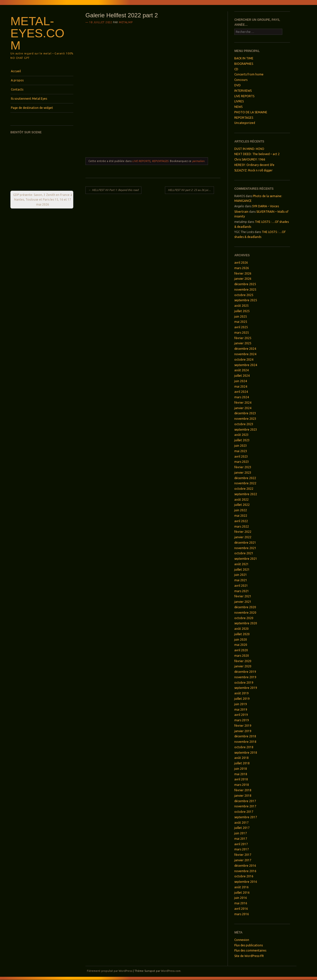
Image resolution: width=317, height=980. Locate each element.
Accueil (16, 71)
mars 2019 (242, 720)
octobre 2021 (244, 553)
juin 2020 (241, 640)
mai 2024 (241, 386)
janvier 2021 (243, 602)
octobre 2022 (244, 489)
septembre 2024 (246, 365)
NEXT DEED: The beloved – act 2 (257, 154)
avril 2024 (241, 392)
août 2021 (241, 564)
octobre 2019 (244, 683)
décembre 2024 (245, 349)
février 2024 (243, 403)
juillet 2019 (242, 699)
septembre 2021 (246, 559)
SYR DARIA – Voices (265, 206)
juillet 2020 (242, 634)
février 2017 (243, 855)
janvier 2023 (243, 473)
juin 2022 (241, 510)
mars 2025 (242, 333)
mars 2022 (242, 526)
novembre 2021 (245, 548)
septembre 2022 (246, 494)
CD (236, 69)
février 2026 (243, 273)
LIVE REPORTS (141, 161)
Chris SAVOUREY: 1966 (250, 159)
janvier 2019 (243, 731)
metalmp (126, 22)
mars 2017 (242, 849)
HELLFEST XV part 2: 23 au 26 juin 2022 (191, 190)
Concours (241, 80)
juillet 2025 (242, 311)
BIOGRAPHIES (244, 64)
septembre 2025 (246, 300)
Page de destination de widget (32, 108)
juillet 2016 (242, 893)
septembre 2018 (246, 753)
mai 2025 (241, 322)
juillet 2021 (242, 570)
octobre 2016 (244, 876)
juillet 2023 (242, 440)
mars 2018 (242, 785)
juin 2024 (241, 381)
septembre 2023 (246, 430)
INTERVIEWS (243, 91)
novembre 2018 (245, 742)
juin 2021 (241, 575)
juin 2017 (241, 833)
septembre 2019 (246, 688)
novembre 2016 (245, 871)
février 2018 (243, 790)
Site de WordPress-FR (249, 956)
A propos (17, 80)
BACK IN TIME (244, 58)
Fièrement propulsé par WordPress (110, 971)
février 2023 (243, 467)
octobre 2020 (244, 618)
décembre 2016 (245, 866)
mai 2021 (241, 580)
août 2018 (241, 758)
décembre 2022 (245, 478)
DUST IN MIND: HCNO (249, 149)
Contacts (17, 89)
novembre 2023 (245, 419)
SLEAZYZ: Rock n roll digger (253, 170)
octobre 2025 (244, 295)
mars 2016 (242, 914)
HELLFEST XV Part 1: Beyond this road (113, 190)
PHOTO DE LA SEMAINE (251, 112)
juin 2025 (241, 316)
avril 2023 (241, 456)
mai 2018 (241, 774)
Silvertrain (241, 212)
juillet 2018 (242, 763)
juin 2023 (241, 446)
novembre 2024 (245, 354)
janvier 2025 (243, 343)
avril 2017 (241, 844)
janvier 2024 (243, 408)
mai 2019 (241, 710)
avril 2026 (241, 263)
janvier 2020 (243, 666)
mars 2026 (242, 268)
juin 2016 (241, 898)
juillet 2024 (242, 376)
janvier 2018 (243, 796)
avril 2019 (241, 715)
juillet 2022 (242, 505)
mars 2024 (242, 397)
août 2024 (241, 370)
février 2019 (243, 726)
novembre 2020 (245, 613)
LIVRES (239, 101)
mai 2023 (241, 451)
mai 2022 (241, 516)
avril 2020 (241, 650)
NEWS (238, 107)
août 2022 (241, 500)
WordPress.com (171, 971)
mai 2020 (241, 645)
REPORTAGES (160, 161)
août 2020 (241, 629)
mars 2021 (242, 591)
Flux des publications (249, 945)
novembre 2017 (245, 806)
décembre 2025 (245, 284)
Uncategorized (245, 123)
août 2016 (241, 887)
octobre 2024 (244, 360)
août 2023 (241, 435)
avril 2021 (241, 586)
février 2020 (243, 661)
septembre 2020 (246, 623)
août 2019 (241, 693)
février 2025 (243, 338)
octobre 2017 (244, 812)
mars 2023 (242, 462)
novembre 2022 (245, 483)
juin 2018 (241, 769)
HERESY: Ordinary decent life (254, 165)
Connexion (242, 940)
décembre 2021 (245, 543)
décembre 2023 (245, 413)
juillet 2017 (242, 828)
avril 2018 (241, 779)
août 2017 (241, 823)
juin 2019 (241, 704)
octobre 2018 (244, 747)
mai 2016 (241, 903)
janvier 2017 (243, 860)
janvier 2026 (243, 279)
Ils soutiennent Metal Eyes (29, 99)
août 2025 (241, 306)
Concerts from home (249, 74)
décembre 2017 (245, 801)
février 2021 (243, 596)
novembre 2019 (245, 677)
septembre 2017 (246, 817)
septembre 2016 (246, 882)
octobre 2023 (244, 424)
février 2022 (243, 532)
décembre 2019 (245, 672)
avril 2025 (241, 327)
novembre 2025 (245, 290)
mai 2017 (241, 839)
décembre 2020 (245, 607)
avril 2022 (241, 521)
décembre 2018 (245, 736)
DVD (238, 85)
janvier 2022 (243, 537)
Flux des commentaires (250, 950)
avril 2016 (241, 909)
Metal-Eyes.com (37, 33)
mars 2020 (242, 656)
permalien (198, 161)
